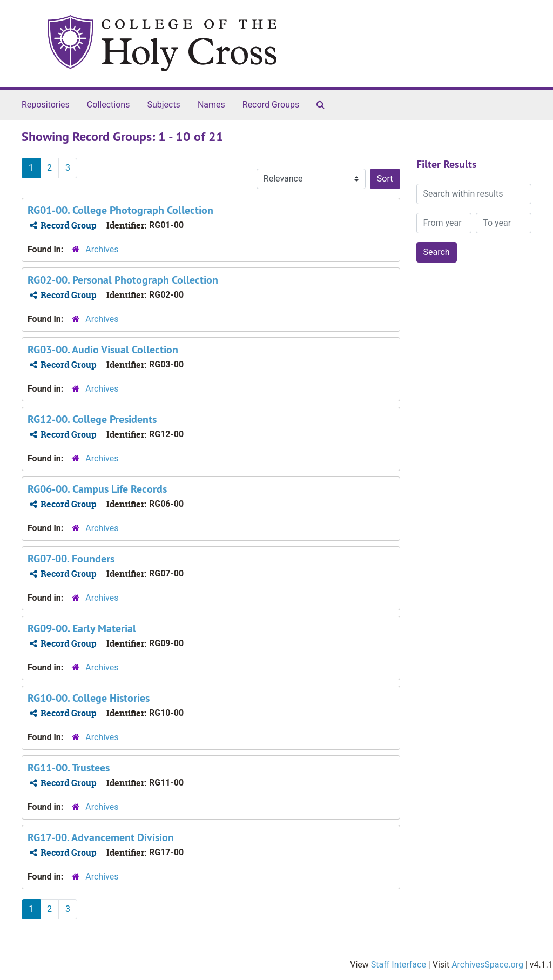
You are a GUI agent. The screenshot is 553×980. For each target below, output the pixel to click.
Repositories (46, 105)
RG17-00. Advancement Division (101, 837)
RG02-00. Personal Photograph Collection (123, 280)
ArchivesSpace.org (487, 965)
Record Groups (271, 105)
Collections (109, 105)
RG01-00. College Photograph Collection (120, 210)
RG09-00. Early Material (82, 628)
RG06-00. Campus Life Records (97, 489)
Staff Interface (399, 965)
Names (211, 105)
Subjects (163, 105)
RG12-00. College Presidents (92, 419)
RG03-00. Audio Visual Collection (103, 350)
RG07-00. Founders (71, 559)
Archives (102, 249)
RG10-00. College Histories (89, 698)
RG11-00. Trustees (69, 768)
